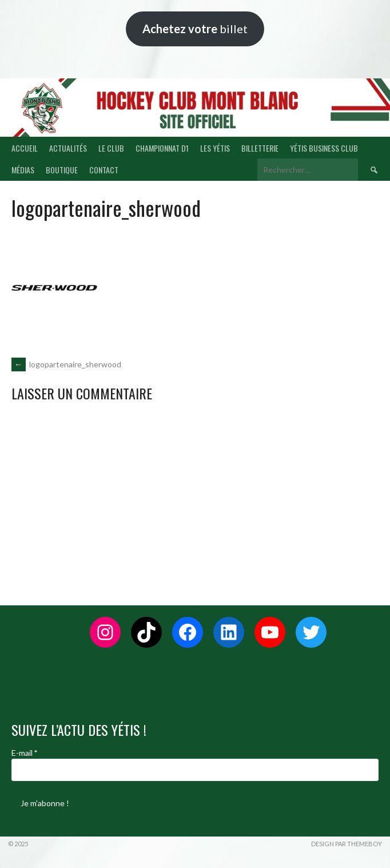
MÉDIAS (23, 170)
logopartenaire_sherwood (66, 364)
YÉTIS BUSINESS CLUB (324, 148)
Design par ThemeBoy (347, 844)
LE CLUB (111, 148)
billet (195, 29)
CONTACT (104, 170)
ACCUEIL (25, 148)
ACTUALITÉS (68, 148)
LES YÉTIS (215, 148)
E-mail (24, 753)
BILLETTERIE (260, 148)
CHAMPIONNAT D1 (162, 148)
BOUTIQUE (62, 170)
